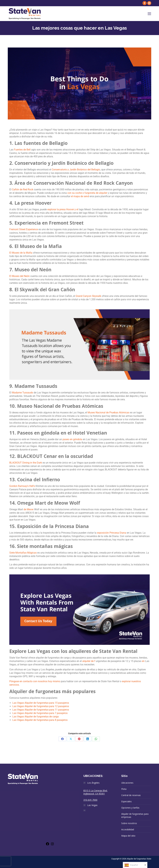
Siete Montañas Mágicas (23, 553)
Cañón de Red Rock (23, 189)
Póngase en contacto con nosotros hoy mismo (35, 681)
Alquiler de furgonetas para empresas (135, 815)
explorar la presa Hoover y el (63, 209)
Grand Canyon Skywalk (88, 296)
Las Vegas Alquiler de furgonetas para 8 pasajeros (40, 720)
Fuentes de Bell (22, 150)
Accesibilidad (128, 829)
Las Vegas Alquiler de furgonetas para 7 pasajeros (40, 713)
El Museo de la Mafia (21, 253)
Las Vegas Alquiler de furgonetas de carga (36, 717)
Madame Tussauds (23, 393)
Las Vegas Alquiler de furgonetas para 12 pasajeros (41, 706)
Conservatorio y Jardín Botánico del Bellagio (76, 170)
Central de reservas (131, 795)
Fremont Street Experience (24, 229)
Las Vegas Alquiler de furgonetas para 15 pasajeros (41, 703)
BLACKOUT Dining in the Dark (26, 463)
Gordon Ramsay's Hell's (22, 486)
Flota (124, 789)
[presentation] (5, 861)
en (143, 661)
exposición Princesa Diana (112, 533)
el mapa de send (80, 196)
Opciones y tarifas (130, 808)
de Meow (29, 509)
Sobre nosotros (129, 823)
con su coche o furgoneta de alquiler (87, 193)
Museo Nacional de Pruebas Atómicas (108, 413)
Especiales (126, 801)
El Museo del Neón (19, 276)
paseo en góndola (72, 439)
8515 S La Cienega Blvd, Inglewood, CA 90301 (95, 792)
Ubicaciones (127, 783)
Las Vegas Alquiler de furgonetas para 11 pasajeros (41, 710)
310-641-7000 (90, 800)
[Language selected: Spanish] (135, 865)
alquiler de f (89, 661)
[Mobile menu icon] (149, 14)
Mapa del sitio (128, 836)
